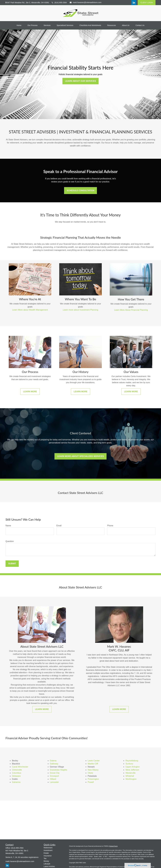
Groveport (54, 776)
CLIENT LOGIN (147, 3)
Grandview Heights (59, 770)
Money (46, 861)
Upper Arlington (133, 767)
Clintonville (17, 770)
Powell (91, 782)
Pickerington (93, 779)
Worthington (131, 779)
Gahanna (16, 782)
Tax (45, 858)
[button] (19, 25)
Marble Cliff (93, 764)
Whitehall (130, 776)
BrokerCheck (113, 846)
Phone (110, 526)
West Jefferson (132, 770)
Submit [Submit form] (12, 564)
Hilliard (53, 779)
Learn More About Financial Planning (131, 310)
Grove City (55, 773)
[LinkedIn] (134, 3)
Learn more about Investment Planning (80, 310)
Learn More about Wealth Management (30, 310)
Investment (48, 850)
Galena (53, 761)
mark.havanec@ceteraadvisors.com (86, 2)
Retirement (48, 848)
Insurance (48, 856)
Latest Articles (49, 866)
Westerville (130, 773)
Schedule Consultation (80, 190)
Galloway (54, 764)
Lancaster (54, 782)
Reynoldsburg (132, 761)
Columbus (17, 773)
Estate (46, 853)
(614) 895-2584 (59, 3)
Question (10, 541)
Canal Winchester (20, 767)
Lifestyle (47, 864)
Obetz (90, 773)
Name (8, 526)
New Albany (93, 770)
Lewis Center (94, 761)
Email (59, 526)
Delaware (16, 776)
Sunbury (129, 764)
